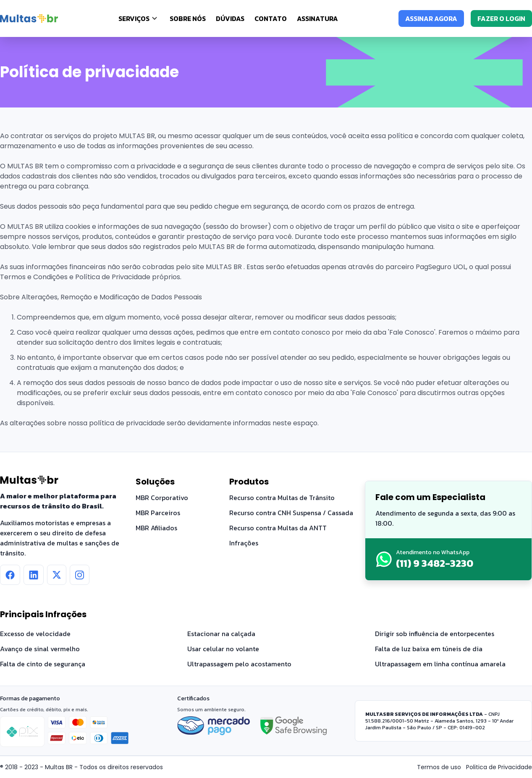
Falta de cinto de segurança (43, 664)
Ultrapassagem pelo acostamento (239, 664)
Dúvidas (230, 18)
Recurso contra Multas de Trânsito (282, 498)
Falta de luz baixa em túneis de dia (429, 649)
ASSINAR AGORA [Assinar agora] (431, 18)
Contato (271, 18)
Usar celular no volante (223, 649)
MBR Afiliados (156, 528)
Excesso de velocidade (35, 634)
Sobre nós (188, 18)
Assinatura (317, 18)
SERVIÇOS (134, 18)
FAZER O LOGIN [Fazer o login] (501, 18)
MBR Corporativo (162, 498)
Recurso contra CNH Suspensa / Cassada (291, 513)
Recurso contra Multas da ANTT (278, 528)
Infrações (244, 543)
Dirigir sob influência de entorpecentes (435, 634)
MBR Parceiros (158, 513)
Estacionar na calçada (221, 634)
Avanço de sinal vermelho (40, 649)
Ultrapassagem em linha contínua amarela (440, 664)
